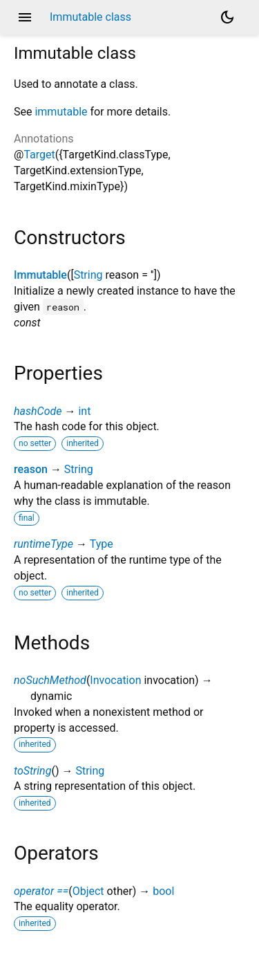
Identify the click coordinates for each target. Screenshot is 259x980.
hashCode (38, 411)
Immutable (40, 275)
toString (32, 771)
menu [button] (25, 17)
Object (88, 891)
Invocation (115, 680)
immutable (61, 112)
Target (39, 155)
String (88, 275)
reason (31, 469)
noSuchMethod (50, 680)
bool (163, 891)
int (84, 411)
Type (102, 544)
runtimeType (44, 544)
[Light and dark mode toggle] (227, 17)
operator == (41, 891)
